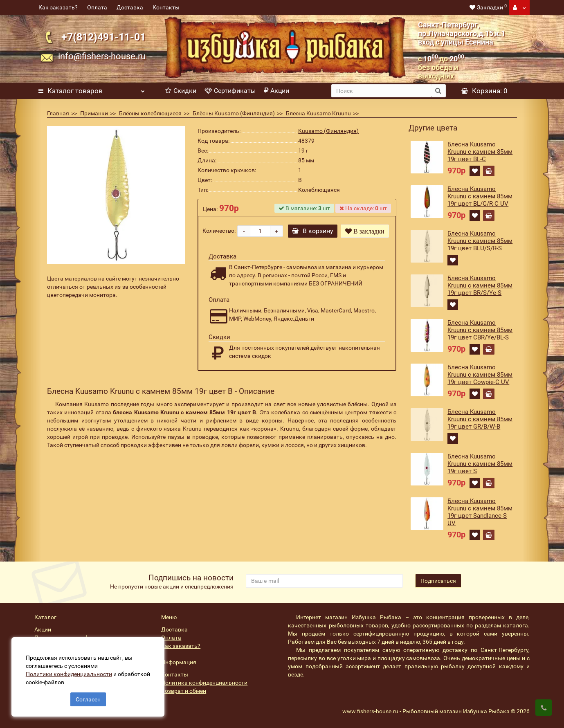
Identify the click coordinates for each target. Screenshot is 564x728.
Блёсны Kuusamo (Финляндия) (234, 113)
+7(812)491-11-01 (103, 37)
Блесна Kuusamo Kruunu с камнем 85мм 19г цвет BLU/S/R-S (480, 241)
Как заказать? (58, 7)
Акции (276, 91)
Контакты (166, 7)
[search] (381, 91)
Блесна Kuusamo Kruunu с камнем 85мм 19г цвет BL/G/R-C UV (480, 196)
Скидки (181, 91)
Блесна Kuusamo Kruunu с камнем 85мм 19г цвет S (480, 464)
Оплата (97, 7)
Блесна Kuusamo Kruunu (318, 113)
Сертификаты (230, 91)
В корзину (313, 231)
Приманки (94, 113)
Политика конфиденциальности (204, 683)
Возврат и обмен (184, 691)
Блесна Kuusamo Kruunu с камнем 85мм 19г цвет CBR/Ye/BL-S (480, 330)
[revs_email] (324, 581)
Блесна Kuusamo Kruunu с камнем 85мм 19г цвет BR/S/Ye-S (480, 285)
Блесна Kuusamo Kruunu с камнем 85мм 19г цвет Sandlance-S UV (480, 512)
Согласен (88, 699)
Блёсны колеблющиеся (150, 113)
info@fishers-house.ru (102, 56)
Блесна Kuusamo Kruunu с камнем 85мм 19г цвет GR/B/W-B (480, 419)
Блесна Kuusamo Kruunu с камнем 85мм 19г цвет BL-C (480, 152)
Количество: (219, 231)
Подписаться (438, 581)
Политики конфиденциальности (70, 673)
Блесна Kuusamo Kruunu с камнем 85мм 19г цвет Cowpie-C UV (480, 375)
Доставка (130, 7)
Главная (58, 113)
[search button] (438, 91)
